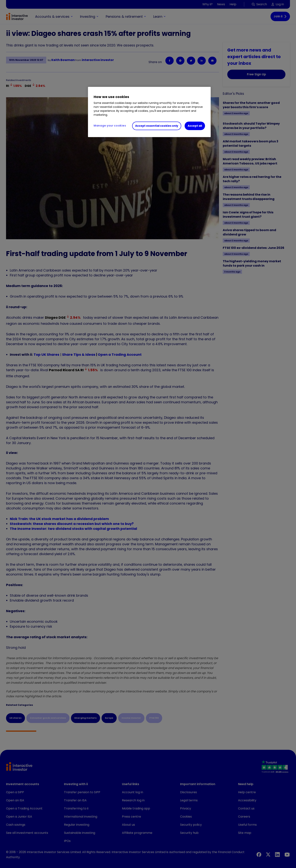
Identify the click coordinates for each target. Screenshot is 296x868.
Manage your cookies (110, 126)
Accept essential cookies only (157, 126)
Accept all (195, 126)
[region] (149, 112)
